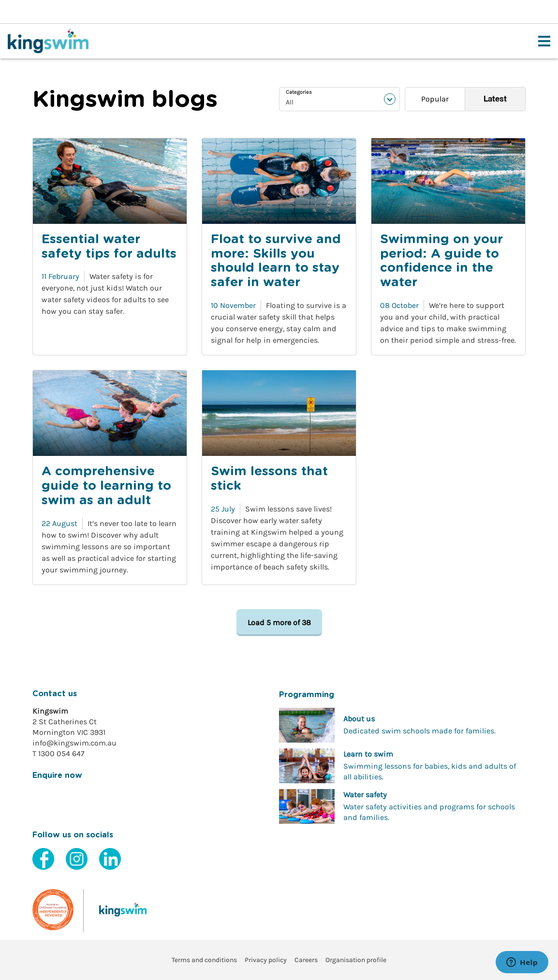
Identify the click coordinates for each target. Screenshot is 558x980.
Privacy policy (266, 960)
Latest (495, 99)
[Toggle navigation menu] (544, 41)
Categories (299, 92)
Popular (435, 99)
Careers (306, 960)
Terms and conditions (204, 960)
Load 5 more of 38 (279, 622)
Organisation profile (356, 960)
